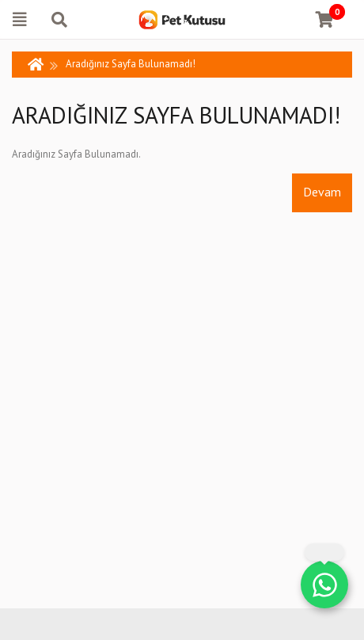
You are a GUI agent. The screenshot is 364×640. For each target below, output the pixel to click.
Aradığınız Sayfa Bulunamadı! (131, 64)
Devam (322, 192)
